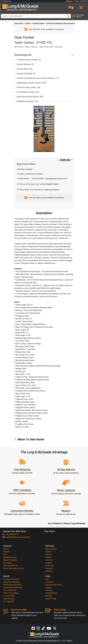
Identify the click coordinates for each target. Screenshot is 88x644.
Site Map (49, 590)
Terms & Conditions (11, 593)
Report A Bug (51, 599)
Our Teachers (9, 601)
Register (7, 552)
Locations (49, 582)
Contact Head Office (54, 585)
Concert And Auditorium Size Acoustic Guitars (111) (37, 78)
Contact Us (6, 1)
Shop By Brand (51, 593)
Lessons (49, 554)
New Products (51, 549)
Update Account (10, 557)
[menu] (81, 6)
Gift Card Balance (10, 566)
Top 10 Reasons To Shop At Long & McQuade (67, 524)
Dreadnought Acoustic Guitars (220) (30, 83)
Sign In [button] (69, 1)
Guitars (28, 23)
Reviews (49, 596)
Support (49, 563)
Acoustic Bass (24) (23, 69)
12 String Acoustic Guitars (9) (28, 60)
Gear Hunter (19, 23)
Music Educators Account (14, 568)
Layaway (49, 568)
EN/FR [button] (83, 1)
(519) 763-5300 (38, 179)
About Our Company (11, 582)
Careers (48, 588)
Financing (49, 566)
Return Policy (9, 599)
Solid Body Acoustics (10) (26, 101)
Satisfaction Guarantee (13, 588)
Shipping (49, 571)
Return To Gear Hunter (29, 439)
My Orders (7, 563)
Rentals (48, 552)
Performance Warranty (12, 585)
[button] (66, 6)
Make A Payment (10, 560)
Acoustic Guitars (38, 23)
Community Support (11, 579)
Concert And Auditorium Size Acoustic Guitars (63, 23)
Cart (5, 554)
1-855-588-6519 (10, 534)
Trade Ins (49, 560)
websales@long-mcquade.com (17, 537)
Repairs (48, 557)
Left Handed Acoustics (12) (27, 92)
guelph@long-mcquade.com (57, 179)
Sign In (6, 549)
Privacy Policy (9, 596)
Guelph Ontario (24, 179)
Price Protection (10, 590)
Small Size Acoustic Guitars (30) (29, 97)
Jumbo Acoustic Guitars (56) (27, 87)
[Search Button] (69, 16)
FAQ (47, 579)
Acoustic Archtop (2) (24, 64)
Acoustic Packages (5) (25, 73)
